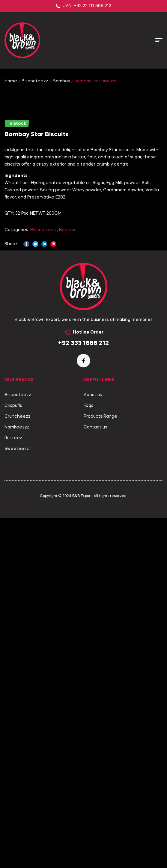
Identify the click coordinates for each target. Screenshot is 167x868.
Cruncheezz (18, 767)
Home (11, 81)
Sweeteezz (17, 799)
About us (93, 745)
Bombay (61, 81)
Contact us (95, 778)
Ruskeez (13, 788)
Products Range (100, 767)
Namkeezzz (17, 778)
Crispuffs (13, 756)
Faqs (88, 756)
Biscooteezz (35, 81)
